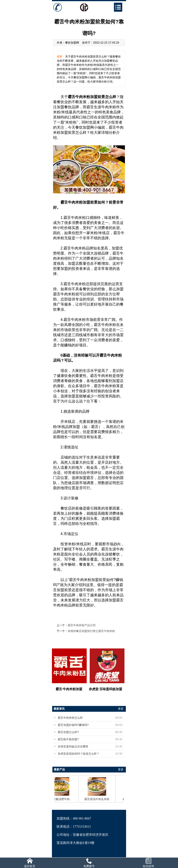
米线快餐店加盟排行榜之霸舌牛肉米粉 (91, 631)
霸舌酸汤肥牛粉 (62, 799)
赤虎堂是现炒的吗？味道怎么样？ (91, 754)
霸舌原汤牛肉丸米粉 (99, 799)
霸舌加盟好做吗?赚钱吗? (91, 725)
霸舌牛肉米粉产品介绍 (82, 625)
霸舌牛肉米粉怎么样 (91, 718)
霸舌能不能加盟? (91, 739)
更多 (121, 709)
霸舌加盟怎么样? (91, 732)
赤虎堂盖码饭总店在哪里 (91, 747)
